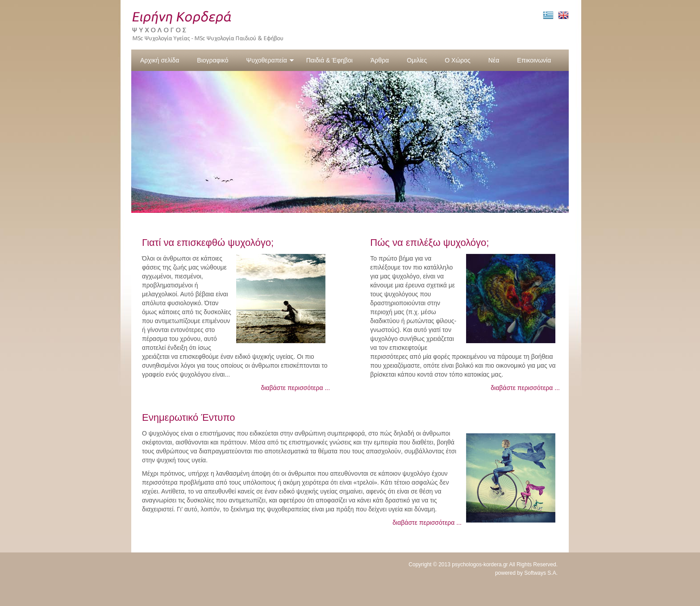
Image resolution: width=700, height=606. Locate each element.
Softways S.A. (541, 573)
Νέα (494, 60)
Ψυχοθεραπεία (270, 60)
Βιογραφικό (212, 60)
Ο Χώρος (458, 60)
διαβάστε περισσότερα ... (295, 388)
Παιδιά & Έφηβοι (329, 60)
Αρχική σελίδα (160, 60)
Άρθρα (380, 60)
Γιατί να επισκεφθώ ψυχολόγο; (208, 243)
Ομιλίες (417, 60)
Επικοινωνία (534, 60)
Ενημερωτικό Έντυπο (189, 417)
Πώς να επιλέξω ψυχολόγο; (429, 243)
